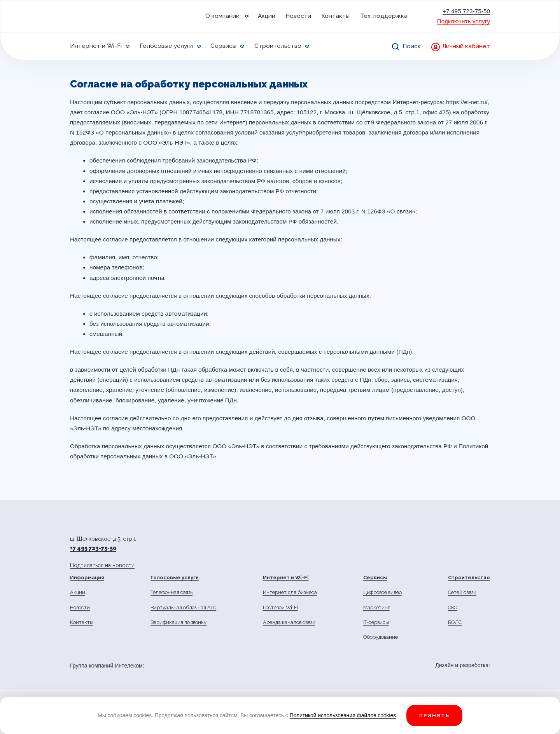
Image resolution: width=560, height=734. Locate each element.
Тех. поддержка (384, 16)
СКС (452, 607)
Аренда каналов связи (289, 622)
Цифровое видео (382, 592)
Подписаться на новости (102, 565)
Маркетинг (376, 607)
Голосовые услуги (166, 46)
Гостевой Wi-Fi (280, 607)
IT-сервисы (376, 622)
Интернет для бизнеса (290, 592)
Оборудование (381, 637)
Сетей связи (462, 592)
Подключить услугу (464, 21)
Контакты (335, 16)
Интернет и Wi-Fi (96, 46)
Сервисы (223, 46)
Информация (87, 578)
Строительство (278, 46)
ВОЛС (455, 622)
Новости (298, 16)
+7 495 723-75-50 (466, 11)
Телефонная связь (171, 592)
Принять (434, 716)
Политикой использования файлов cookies (343, 715)
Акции (267, 16)
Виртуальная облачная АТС (183, 607)
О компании (222, 16)
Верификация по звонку (178, 622)
